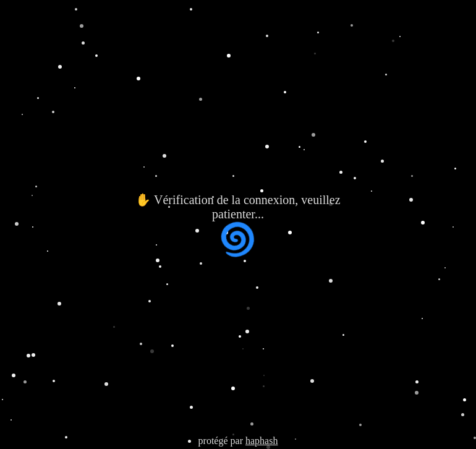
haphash (261, 441)
